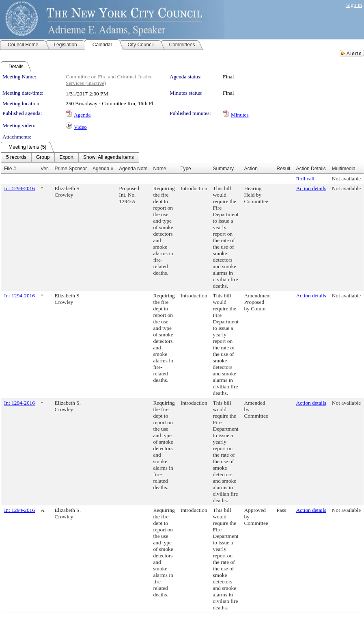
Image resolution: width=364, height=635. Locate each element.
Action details (311, 188)
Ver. (45, 169)
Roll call (305, 179)
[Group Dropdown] (43, 158)
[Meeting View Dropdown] (109, 158)
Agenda (82, 115)
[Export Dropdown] (66, 158)
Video (80, 127)
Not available (346, 179)
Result (283, 169)
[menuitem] (16, 158)
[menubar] (70, 158)
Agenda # (103, 169)
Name (159, 169)
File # (10, 169)
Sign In (354, 5)
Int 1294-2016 (19, 188)
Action (251, 169)
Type (186, 169)
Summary (223, 169)
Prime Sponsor (71, 169)
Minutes (240, 115)
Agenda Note (133, 169)
